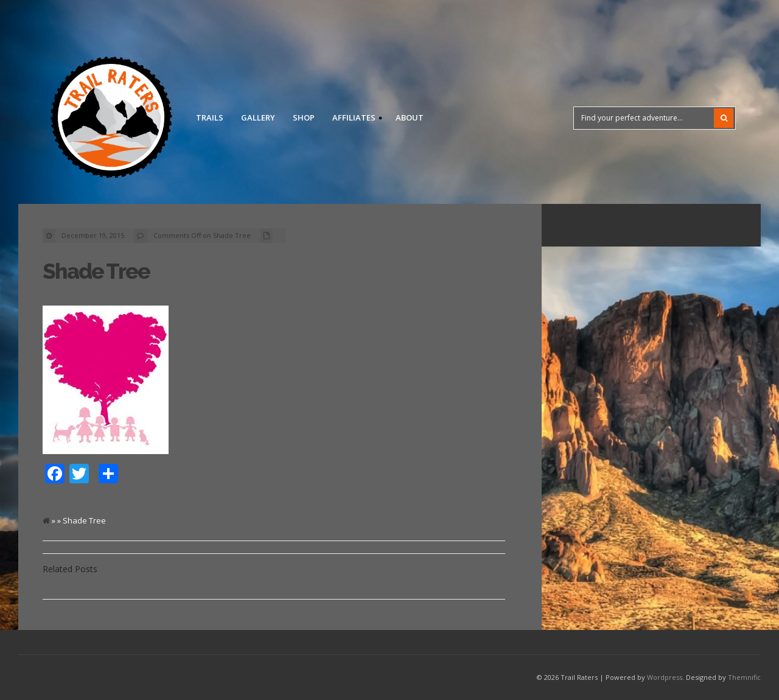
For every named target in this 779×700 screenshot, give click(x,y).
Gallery (258, 117)
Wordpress (665, 677)
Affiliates (353, 119)
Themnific (744, 677)
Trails (210, 117)
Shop (304, 117)
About (410, 117)
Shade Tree (96, 271)
